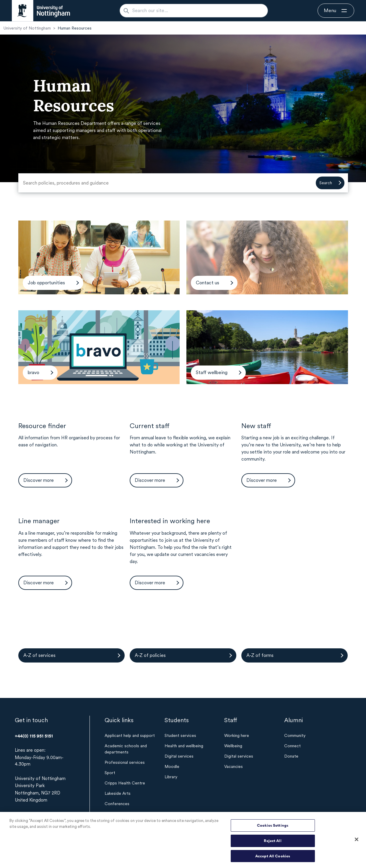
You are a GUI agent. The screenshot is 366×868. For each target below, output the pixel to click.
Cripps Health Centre (125, 783)
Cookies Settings (273, 828)
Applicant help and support (130, 735)
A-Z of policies (150, 655)
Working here (237, 735)
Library (171, 777)
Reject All (273, 843)
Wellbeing (233, 746)
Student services (180, 735)
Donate (291, 756)
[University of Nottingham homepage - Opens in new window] (41, 11)
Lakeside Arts (118, 793)
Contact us (208, 283)
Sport (110, 773)
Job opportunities (46, 283)
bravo (34, 372)
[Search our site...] (197, 11)
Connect (292, 746)
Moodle (172, 766)
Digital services (179, 756)
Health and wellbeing (184, 746)
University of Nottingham (27, 28)
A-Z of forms (260, 655)
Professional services (125, 762)
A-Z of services (39, 655)
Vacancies (234, 766)
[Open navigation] (336, 11)
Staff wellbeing (212, 372)
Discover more (39, 480)
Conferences (117, 804)
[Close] (357, 842)
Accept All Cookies (273, 859)
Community (295, 735)
